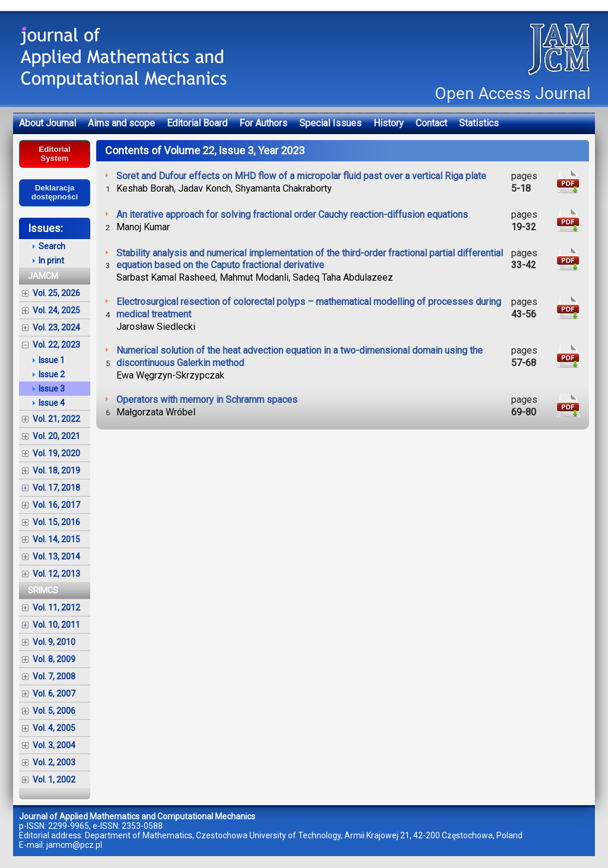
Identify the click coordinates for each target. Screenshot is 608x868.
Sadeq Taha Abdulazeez (343, 277)
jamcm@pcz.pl (74, 845)
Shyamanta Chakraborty (284, 188)
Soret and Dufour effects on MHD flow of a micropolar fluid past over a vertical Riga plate (301, 176)
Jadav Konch (205, 188)
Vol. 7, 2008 (54, 676)
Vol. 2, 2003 (54, 762)
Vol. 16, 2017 (56, 505)
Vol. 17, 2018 (56, 488)
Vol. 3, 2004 (54, 745)
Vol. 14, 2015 (56, 539)
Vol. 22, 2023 (56, 345)
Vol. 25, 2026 (56, 293)
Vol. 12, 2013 (56, 574)
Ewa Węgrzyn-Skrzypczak (170, 375)
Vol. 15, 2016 (56, 522)
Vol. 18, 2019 (56, 470)
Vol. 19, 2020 (56, 453)
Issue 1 (52, 360)
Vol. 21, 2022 (56, 419)
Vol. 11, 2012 (56, 608)
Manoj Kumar (143, 227)
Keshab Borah (145, 188)
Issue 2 (52, 374)
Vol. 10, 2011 (56, 625)
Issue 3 (52, 389)
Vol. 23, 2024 (56, 328)
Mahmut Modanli (254, 277)
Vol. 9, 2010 (54, 642)
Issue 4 (52, 403)
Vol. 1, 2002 (54, 780)
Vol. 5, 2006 (54, 711)
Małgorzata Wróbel (156, 412)
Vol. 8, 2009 (54, 659)
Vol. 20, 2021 (56, 436)
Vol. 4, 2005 (54, 728)
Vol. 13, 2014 (56, 557)
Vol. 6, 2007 (54, 694)
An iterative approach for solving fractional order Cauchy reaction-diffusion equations (292, 214)
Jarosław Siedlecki (156, 327)
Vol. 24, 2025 (56, 310)
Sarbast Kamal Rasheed (166, 277)
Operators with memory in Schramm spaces (207, 400)
